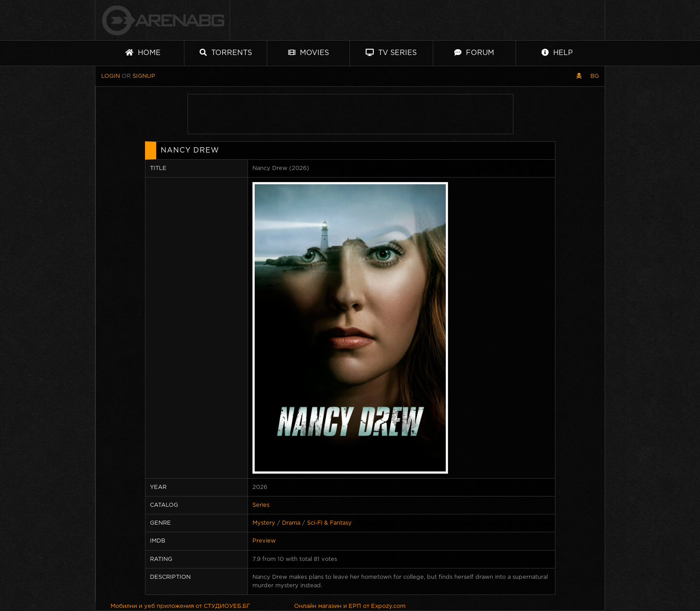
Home (143, 53)
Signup (144, 76)
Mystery (264, 523)
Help (557, 53)
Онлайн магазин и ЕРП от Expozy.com (350, 606)
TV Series (391, 53)
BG (595, 76)
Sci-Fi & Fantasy (329, 523)
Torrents (226, 53)
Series (261, 505)
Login (111, 76)
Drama (291, 523)
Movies (309, 53)
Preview (264, 541)
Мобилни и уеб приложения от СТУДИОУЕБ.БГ (180, 606)
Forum (474, 53)
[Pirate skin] (579, 76)
